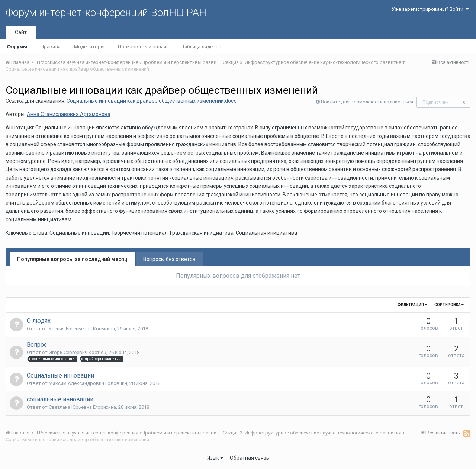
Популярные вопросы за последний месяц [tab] (72, 259)
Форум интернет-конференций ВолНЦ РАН (106, 12)
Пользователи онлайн (143, 47)
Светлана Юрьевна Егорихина (82, 407)
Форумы (17, 47)
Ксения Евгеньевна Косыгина (82, 329)
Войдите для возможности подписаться (367, 102)
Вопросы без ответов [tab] (169, 259)
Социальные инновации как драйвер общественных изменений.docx (151, 101)
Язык (215, 458)
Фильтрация (412, 305)
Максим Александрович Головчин (88, 383)
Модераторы (89, 47)
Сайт (21, 32)
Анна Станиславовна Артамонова (69, 114)
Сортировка (449, 305)
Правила (51, 47)
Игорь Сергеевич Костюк (78, 352)
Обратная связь (250, 458)
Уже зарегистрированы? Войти (430, 9)
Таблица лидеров (202, 47)
